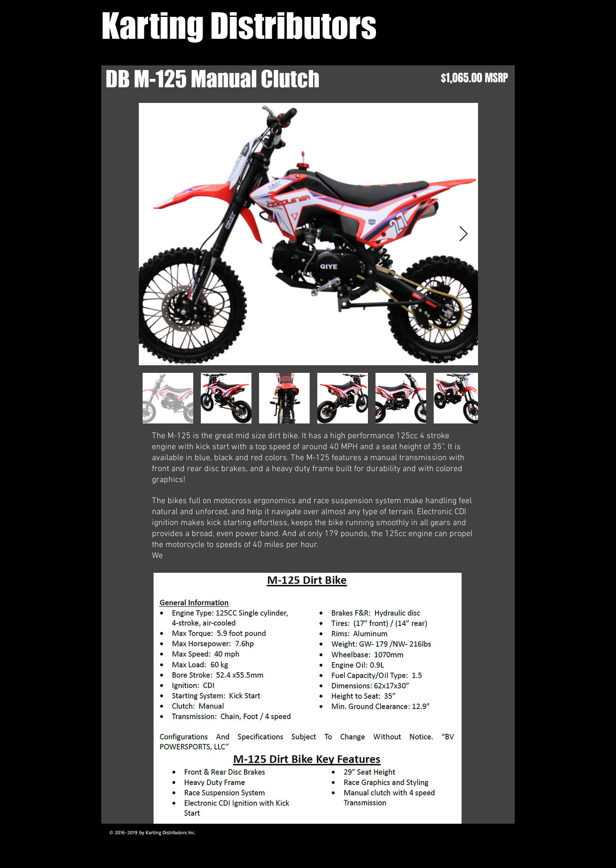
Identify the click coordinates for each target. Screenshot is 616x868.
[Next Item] (463, 234)
